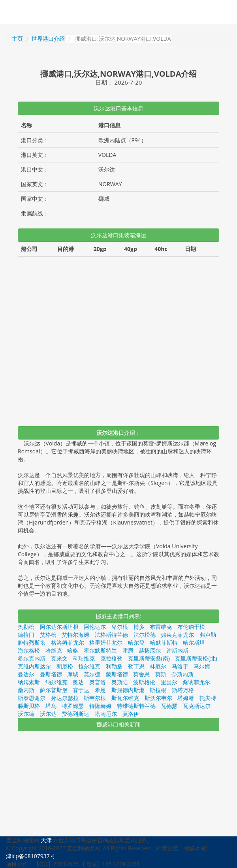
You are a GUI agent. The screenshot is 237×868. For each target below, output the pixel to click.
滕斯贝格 (29, 706)
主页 (17, 39)
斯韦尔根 (95, 698)
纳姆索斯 (29, 682)
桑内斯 (26, 690)
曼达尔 (26, 674)
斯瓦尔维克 (125, 698)
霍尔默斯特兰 (100, 650)
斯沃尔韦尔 (158, 698)
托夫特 (208, 698)
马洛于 (180, 666)
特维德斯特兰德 (136, 706)
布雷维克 (161, 627)
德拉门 (26, 635)
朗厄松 (65, 666)
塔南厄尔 (106, 714)
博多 (139, 627)
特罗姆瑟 (73, 706)
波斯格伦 (144, 682)
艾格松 (48, 635)
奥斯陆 (120, 682)
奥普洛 (98, 682)
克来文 (59, 658)
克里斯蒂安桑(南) (149, 658)
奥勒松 (26, 627)
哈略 (73, 650)
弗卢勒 (208, 635)
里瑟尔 (169, 682)
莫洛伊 (131, 714)
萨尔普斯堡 (54, 690)
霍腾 (128, 650)
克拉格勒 (111, 658)
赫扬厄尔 (150, 650)
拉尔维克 (89, 666)
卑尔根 (120, 627)
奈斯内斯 (182, 674)
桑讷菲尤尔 (196, 682)
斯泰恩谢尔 (32, 698)
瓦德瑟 (169, 706)
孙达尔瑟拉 (65, 698)
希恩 (100, 690)
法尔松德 (145, 635)
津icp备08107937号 (31, 856)
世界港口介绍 (48, 39)
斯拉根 (158, 690)
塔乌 (51, 706)
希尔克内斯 (32, 658)
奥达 (78, 682)
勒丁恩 (136, 666)
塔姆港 (186, 698)
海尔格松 (29, 650)
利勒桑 (114, 666)
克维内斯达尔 (34, 666)
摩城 (73, 674)
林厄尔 (158, 666)
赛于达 (81, 690)
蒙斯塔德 (117, 674)
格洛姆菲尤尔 (68, 643)
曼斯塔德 (51, 674)
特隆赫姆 (100, 706)
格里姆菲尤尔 (106, 643)
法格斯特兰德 (111, 635)
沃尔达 (48, 714)
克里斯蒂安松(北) (196, 658)
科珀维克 (84, 658)
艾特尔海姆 (75, 635)
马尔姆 (202, 666)
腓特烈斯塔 (32, 643)
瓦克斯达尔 (197, 706)
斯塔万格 (183, 690)
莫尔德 (92, 674)
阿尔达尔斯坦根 (59, 627)
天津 (46, 840)
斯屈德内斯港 (128, 690)
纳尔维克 (56, 682)
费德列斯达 (75, 714)
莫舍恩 (141, 674)
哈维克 (54, 650)
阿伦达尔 (95, 627)
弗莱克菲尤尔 (177, 635)
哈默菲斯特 (164, 643)
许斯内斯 (177, 650)
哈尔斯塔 (194, 643)
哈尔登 (136, 643)
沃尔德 (26, 714)
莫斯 (161, 674)
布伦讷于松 (191, 627)
